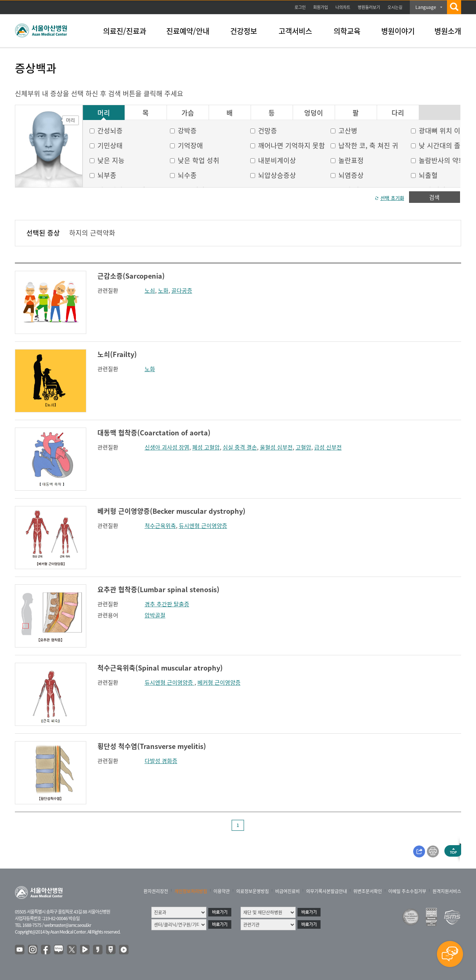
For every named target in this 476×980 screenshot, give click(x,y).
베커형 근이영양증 (219, 682)
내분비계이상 (277, 160)
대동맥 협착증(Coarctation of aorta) (154, 433)
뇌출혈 (428, 175)
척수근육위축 (160, 526)
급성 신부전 (328, 447)
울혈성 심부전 (276, 447)
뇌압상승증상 (277, 175)
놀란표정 (351, 160)
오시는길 (395, 7)
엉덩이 (314, 113)
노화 (163, 291)
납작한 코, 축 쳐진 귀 (368, 145)
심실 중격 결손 (240, 447)
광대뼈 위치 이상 (443, 131)
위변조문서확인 (368, 891)
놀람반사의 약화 (442, 160)
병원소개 (448, 31)
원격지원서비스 (447, 891)
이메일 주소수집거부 (407, 891)
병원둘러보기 (369, 7)
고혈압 (303, 447)
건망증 (268, 131)
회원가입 (321, 7)
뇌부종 (107, 175)
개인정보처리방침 (191, 891)
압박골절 (155, 615)
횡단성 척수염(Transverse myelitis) (152, 746)
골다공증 (182, 291)
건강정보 (244, 31)
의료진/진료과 (125, 31)
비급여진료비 (287, 891)
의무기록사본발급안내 (327, 891)
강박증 (187, 131)
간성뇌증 (110, 131)
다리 (398, 113)
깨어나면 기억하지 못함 (292, 145)
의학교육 (347, 31)
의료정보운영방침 (253, 891)
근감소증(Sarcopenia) (131, 276)
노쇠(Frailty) (117, 354)
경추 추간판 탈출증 (167, 604)
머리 (104, 113)
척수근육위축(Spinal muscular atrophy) (160, 668)
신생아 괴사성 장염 (167, 447)
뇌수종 (187, 175)
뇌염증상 (351, 175)
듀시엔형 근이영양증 (203, 526)
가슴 (188, 113)
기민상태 (110, 145)
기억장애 (190, 145)
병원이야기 (398, 31)
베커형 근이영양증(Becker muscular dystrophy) (171, 511)
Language (426, 7)
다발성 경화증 (161, 761)
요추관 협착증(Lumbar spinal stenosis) (158, 589)
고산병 (348, 131)
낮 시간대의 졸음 (443, 145)
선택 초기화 (392, 198)
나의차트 (343, 7)
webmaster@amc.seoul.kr (68, 925)
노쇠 (150, 291)
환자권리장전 (156, 891)
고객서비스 (295, 31)
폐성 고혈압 (206, 447)
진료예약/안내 (188, 31)
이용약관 (222, 891)
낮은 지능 (111, 160)
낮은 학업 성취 (199, 160)
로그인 (300, 7)
